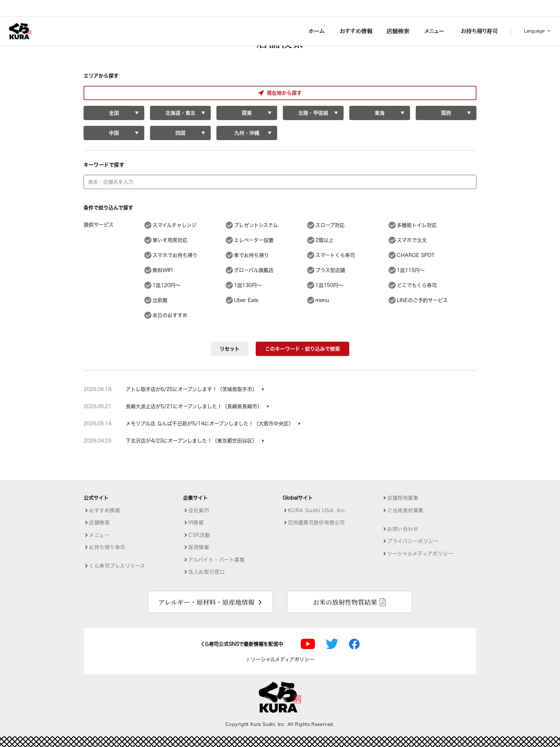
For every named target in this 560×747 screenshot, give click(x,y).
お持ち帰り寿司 (107, 547)
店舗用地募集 (403, 498)
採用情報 (199, 547)
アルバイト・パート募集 (216, 560)
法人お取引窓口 (206, 572)
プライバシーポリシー (413, 541)
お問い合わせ (403, 529)
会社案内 (199, 510)
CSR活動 (199, 535)
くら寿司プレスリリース (117, 566)
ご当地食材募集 (405, 510)
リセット (230, 349)
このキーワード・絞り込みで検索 (302, 349)
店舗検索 (99, 523)
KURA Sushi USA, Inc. (317, 510)
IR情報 (196, 523)
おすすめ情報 (104, 510)
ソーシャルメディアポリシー (420, 554)
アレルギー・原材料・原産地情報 (206, 602)
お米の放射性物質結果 (345, 602)
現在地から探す (114, 93)
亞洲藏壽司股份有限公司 (316, 523)
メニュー (99, 535)
